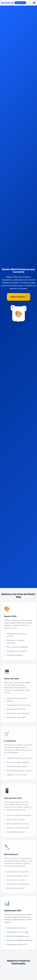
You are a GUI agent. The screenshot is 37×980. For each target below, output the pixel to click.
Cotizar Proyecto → (19, 297)
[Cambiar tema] (29, 3)
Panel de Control (20, 3)
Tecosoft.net (7, 3)
